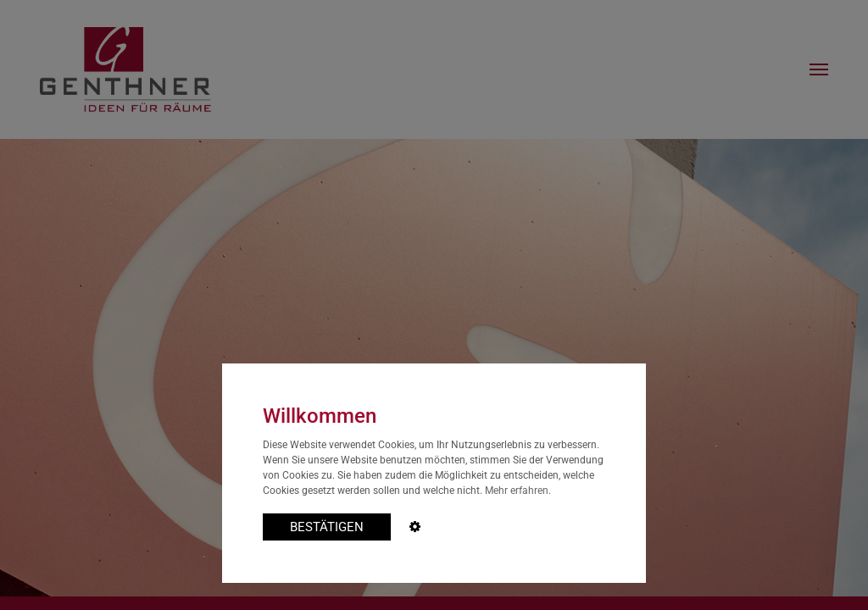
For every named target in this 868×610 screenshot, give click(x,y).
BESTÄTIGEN (327, 527)
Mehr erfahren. (518, 491)
